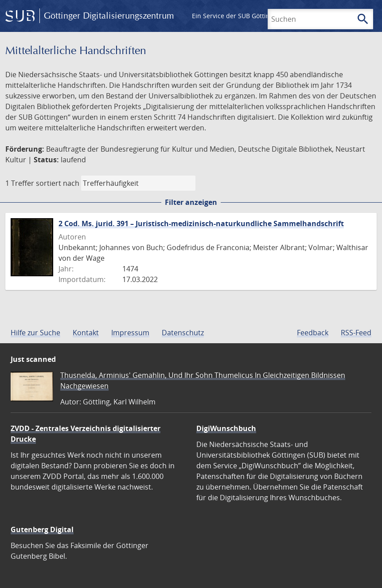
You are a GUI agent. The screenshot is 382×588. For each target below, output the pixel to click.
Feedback (313, 333)
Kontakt (86, 333)
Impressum (130, 333)
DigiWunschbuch (226, 428)
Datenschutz (183, 333)
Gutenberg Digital (42, 529)
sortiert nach (58, 183)
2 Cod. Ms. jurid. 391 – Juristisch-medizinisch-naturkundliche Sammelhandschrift (201, 223)
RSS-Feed (356, 333)
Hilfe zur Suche (35, 333)
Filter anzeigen (191, 202)
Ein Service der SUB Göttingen (236, 16)
